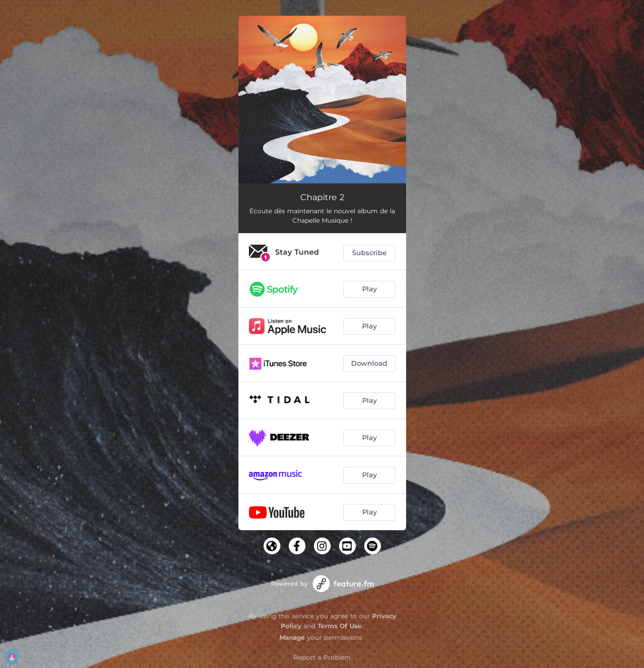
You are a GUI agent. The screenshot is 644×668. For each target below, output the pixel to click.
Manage (292, 637)
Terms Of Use (340, 626)
